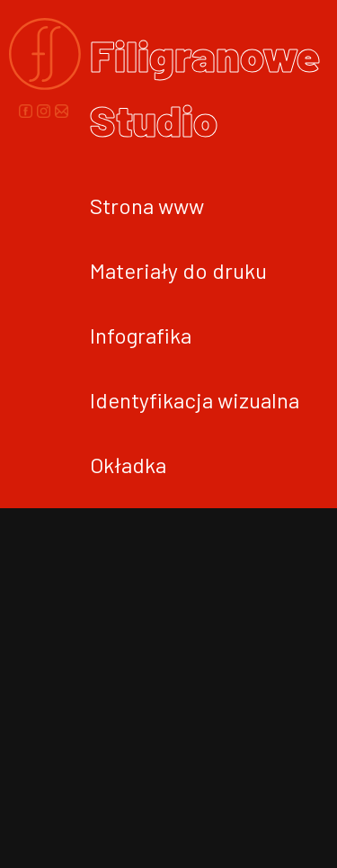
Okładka (128, 465)
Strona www (147, 206)
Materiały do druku (178, 270)
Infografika (141, 335)
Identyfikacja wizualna (195, 400)
